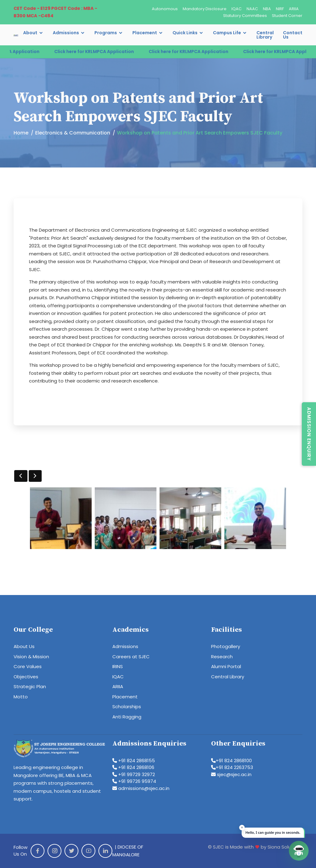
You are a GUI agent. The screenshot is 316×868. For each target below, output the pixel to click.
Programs (106, 33)
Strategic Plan (30, 686)
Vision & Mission (31, 657)
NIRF (280, 9)
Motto (21, 697)
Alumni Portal (226, 666)
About (30, 33)
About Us (24, 646)
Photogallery (226, 646)
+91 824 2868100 (231, 761)
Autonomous (165, 9)
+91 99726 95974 (134, 781)
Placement (145, 33)
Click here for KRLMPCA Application (106, 52)
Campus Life (227, 33)
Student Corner (287, 16)
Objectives (26, 677)
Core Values (28, 666)
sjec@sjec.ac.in (231, 774)
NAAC (252, 9)
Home (21, 133)
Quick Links (185, 33)
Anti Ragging (127, 717)
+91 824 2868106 (133, 767)
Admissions (66, 33)
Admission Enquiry (309, 434)
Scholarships (127, 707)
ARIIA (294, 9)
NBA (267, 9)
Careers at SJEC (131, 657)
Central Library (265, 35)
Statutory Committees (245, 16)
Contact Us (293, 35)
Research (222, 657)
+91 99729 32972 (134, 774)
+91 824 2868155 (134, 761)
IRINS (118, 666)
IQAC (237, 9)
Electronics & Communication (73, 133)
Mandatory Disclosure (205, 9)
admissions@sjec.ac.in (141, 788)
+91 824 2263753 (232, 767)
